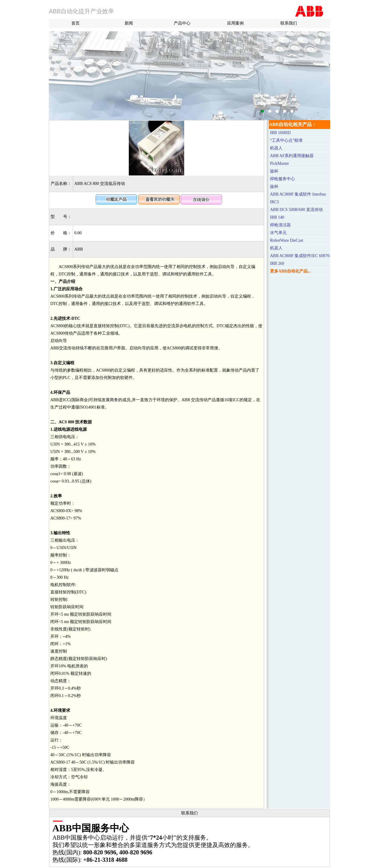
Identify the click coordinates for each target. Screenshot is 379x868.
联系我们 (289, 23)
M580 (189, 76)
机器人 (276, 148)
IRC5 (274, 202)
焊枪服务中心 (282, 179)
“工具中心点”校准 (286, 140)
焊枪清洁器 (280, 225)
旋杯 (274, 171)
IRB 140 (277, 217)
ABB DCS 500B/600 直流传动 (296, 210)
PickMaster (280, 163)
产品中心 (182, 23)
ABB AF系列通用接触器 (292, 156)
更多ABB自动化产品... (290, 271)
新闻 (129, 23)
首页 (76, 23)
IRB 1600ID (280, 133)
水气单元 (278, 233)
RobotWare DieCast (287, 240)
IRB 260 (277, 263)
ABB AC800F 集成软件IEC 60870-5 (301, 256)
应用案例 (235, 23)
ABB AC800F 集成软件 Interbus (298, 194)
